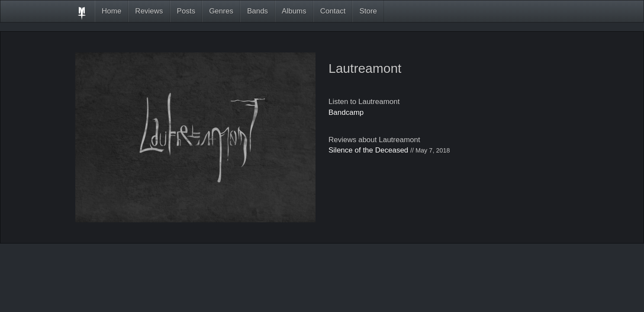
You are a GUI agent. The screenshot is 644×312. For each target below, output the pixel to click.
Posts (186, 11)
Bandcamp (346, 112)
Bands (258, 11)
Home (111, 11)
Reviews (149, 11)
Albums (294, 11)
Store (368, 11)
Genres (221, 11)
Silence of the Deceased (368, 150)
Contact (333, 11)
